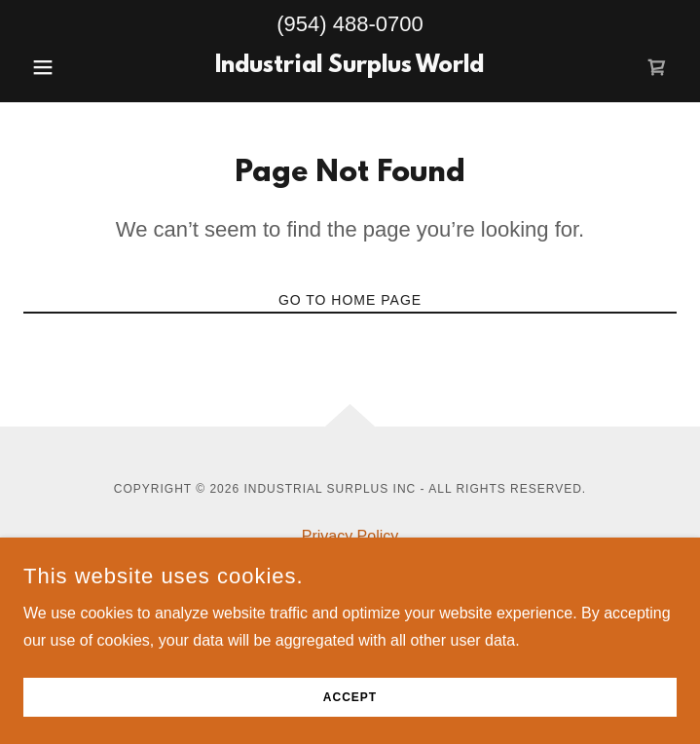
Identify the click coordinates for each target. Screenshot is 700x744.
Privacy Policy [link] (350, 536)
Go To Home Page (350, 300)
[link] (350, 67)
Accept (350, 697)
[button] (73, 67)
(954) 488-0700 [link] (350, 24)
